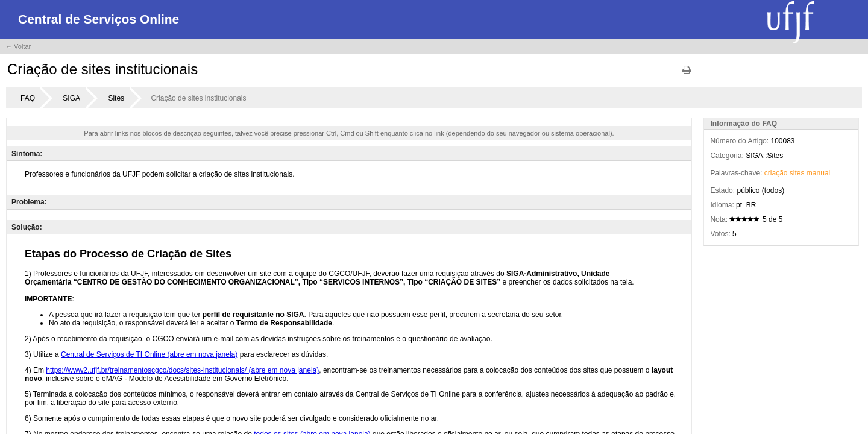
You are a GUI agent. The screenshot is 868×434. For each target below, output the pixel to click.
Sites (116, 98)
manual (818, 173)
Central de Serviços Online (99, 19)
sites (797, 173)
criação (776, 173)
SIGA (71, 98)
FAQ (28, 98)
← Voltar (18, 46)
